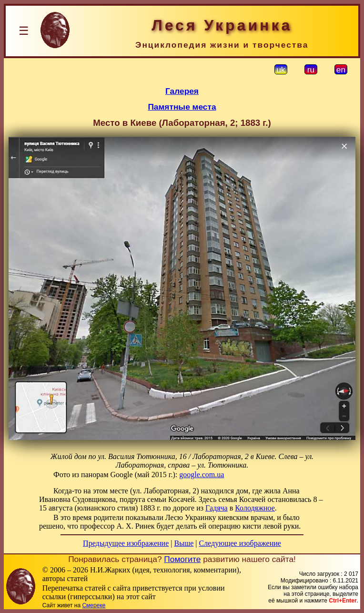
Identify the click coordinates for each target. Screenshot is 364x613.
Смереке (94, 605)
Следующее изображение (240, 543)
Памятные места (182, 107)
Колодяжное (255, 508)
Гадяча (217, 508)
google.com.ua (202, 475)
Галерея (182, 91)
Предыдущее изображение (126, 543)
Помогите (182, 559)
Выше (184, 543)
